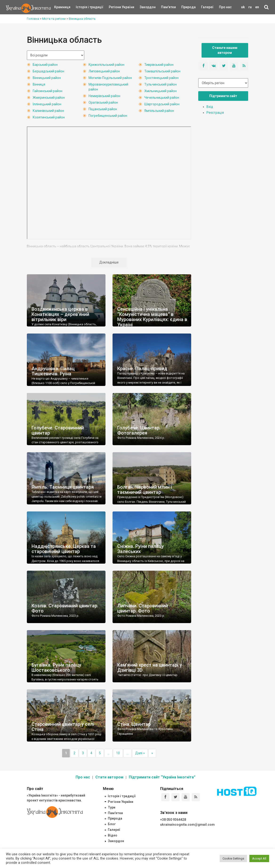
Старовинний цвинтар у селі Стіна (63, 727)
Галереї (207, 7)
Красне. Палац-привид (142, 369)
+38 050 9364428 (173, 820)
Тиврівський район (159, 65)
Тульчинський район (160, 84)
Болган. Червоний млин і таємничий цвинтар (145, 490)
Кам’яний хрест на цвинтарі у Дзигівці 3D (150, 668)
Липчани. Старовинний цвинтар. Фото (143, 608)
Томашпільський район (162, 71)
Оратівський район (103, 102)
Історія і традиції (83, 7)
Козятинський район (49, 117)
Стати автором (109, 777)
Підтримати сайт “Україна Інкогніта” (162, 777)
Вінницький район (47, 78)
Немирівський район (104, 96)
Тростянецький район (161, 78)
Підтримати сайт (223, 96)
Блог (112, 824)
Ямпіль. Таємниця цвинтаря (63, 487)
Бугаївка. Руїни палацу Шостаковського (56, 668)
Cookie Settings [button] (233, 858)
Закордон (144, 7)
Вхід (210, 107)
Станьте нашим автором (225, 50)
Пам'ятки (165, 7)
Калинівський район (48, 111)
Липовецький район (104, 71)
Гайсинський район (48, 91)
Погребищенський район (108, 116)
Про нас (225, 7)
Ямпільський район (159, 111)
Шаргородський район (162, 104)
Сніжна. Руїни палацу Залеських (141, 549)
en (257, 7)
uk (243, 7)
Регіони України (115, 7)
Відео (113, 835)
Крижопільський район (106, 65)
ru (250, 7)
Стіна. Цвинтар (134, 724)
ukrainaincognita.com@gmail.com (187, 825)
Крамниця (62, 7)
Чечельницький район (162, 98)
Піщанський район (103, 109)
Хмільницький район (160, 91)
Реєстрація (215, 113)
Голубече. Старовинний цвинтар (58, 430)
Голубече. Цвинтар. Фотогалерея (139, 430)
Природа (185, 7)
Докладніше (109, 262)
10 (118, 753)
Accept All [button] (259, 858)
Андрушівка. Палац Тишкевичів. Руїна (53, 371)
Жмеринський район (49, 98)
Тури (112, 807)
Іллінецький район (47, 104)
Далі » (140, 753)
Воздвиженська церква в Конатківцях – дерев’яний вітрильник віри (60, 314)
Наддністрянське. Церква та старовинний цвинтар (64, 549)
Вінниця (39, 84)
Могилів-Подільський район (110, 78)
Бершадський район (49, 71)
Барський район (45, 65)
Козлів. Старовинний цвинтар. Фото (65, 608)
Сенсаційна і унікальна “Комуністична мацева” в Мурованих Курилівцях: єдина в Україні (152, 317)
